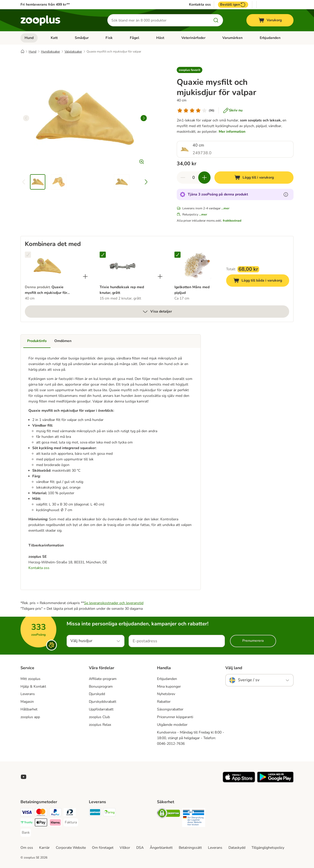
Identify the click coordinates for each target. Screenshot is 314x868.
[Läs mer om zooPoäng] (286, 194)
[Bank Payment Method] (26, 833)
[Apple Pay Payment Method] (41, 823)
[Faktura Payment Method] (71, 822)
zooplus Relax (100, 725)
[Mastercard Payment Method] (41, 813)
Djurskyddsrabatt (103, 702)
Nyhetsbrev (166, 694)
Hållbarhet (29, 709)
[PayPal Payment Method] (55, 813)
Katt (54, 38)
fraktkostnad (232, 221)
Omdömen (63, 341)
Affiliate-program (103, 679)
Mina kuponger (169, 686)
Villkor (125, 848)
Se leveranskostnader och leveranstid (114, 603)
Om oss (27, 848)
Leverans (28, 694)
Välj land (234, 668)
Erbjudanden (270, 38)
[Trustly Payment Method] (27, 823)
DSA (140, 848)
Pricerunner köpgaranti (175, 717)
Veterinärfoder (193, 38)
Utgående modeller (172, 725)
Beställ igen (233, 5)
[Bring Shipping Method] (109, 813)
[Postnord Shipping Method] (95, 813)
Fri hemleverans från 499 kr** (45, 4)
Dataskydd (237, 848)
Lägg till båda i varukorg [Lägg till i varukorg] (261, 281)
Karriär (44, 848)
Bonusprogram (101, 686)
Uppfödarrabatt (101, 709)
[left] (26, 118)
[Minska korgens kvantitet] (183, 178)
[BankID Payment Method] (70, 813)
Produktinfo (37, 341)
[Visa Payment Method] (27, 813)
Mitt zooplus (30, 679)
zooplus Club (99, 717)
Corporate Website (71, 848)
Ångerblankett (161, 848)
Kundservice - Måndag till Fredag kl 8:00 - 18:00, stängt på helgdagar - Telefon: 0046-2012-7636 (191, 738)
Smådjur (82, 38)
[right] (144, 118)
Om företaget (103, 848)
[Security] (169, 814)
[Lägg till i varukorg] (254, 178)
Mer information (232, 132)
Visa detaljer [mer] (157, 312)
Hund (29, 38)
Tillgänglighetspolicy (268, 848)
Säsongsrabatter (170, 709)
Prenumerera (253, 641)
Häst (160, 38)
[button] (190, 70)
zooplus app (30, 717)
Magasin (27, 702)
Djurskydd (97, 694)
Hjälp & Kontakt (33, 686)
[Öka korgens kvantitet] (204, 178)
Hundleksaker (50, 51)
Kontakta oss (200, 5)
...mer (225, 208)
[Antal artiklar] (194, 178)
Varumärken (232, 38)
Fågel (134, 38)
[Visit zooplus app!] (239, 781)
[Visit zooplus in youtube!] (24, 777)
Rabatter (164, 702)
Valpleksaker (73, 51)
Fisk (109, 38)
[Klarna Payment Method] (55, 823)
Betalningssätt (190, 848)
